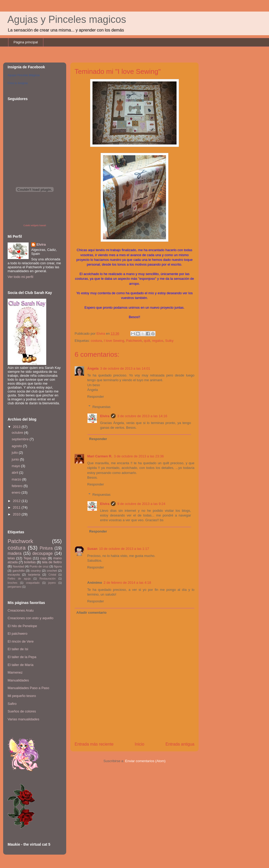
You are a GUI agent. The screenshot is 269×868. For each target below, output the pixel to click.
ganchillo (19, 570)
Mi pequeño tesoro (22, 696)
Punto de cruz (39, 566)
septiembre (21, 439)
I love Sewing (114, 341)
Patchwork (134, 341)
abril (15, 472)
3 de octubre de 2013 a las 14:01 (125, 368)
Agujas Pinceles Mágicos (24, 75)
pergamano (15, 587)
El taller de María (20, 665)
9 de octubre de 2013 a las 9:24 (141, 504)
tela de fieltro (52, 562)
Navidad (19, 566)
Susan (92, 549)
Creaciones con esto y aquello (30, 618)
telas (11, 558)
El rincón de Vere (21, 641)
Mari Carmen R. (100, 456)
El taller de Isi (18, 649)
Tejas (27, 558)
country (36, 570)
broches (12, 583)
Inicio (139, 744)
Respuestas (102, 407)
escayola (14, 574)
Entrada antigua (180, 744)
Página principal (26, 42)
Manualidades (18, 680)
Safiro (12, 704)
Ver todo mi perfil (20, 277)
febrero (18, 486)
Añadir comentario (92, 613)
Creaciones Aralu (21, 610)
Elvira (105, 416)
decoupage (42, 553)
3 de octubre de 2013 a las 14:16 (142, 416)
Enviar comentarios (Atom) (145, 761)
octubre (18, 433)
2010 (17, 514)
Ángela (93, 368)
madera (15, 553)
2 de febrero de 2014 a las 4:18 (127, 583)
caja (43, 558)
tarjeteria (34, 574)
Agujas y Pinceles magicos (67, 19)
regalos (158, 341)
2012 (17, 501)
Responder (96, 397)
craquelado (33, 583)
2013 (17, 427)
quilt (147, 341)
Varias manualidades (23, 719)
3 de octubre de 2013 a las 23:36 (139, 456)
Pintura (46, 548)
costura (96, 341)
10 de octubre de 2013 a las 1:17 (124, 549)
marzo (17, 479)
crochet (52, 570)
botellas (30, 562)
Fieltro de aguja (19, 579)
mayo (16, 466)
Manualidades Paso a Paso (28, 688)
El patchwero (17, 634)
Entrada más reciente (94, 744)
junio (16, 459)
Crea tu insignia (18, 83)
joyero (52, 583)
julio (15, 453)
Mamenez (15, 672)
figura (58, 566)
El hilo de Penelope (22, 626)
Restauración (47, 579)
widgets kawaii (38, 225)
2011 (17, 507)
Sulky (169, 341)
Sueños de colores (22, 711)
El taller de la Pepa (22, 657)
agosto (17, 446)
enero (17, 492)
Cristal (52, 575)
